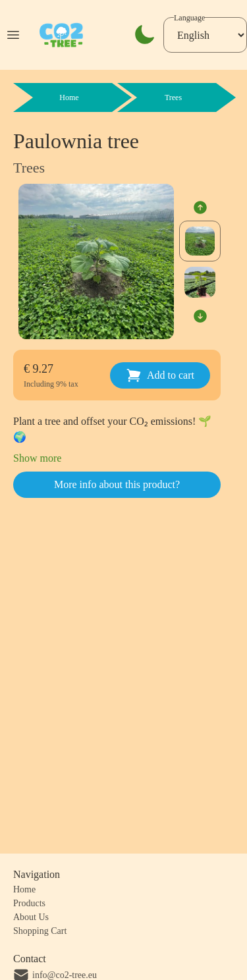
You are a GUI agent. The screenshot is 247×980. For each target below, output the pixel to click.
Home (24, 889)
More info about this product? (117, 484)
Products (29, 903)
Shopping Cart (40, 931)
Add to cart (160, 375)
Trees (29, 168)
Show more (37, 458)
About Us (31, 917)
